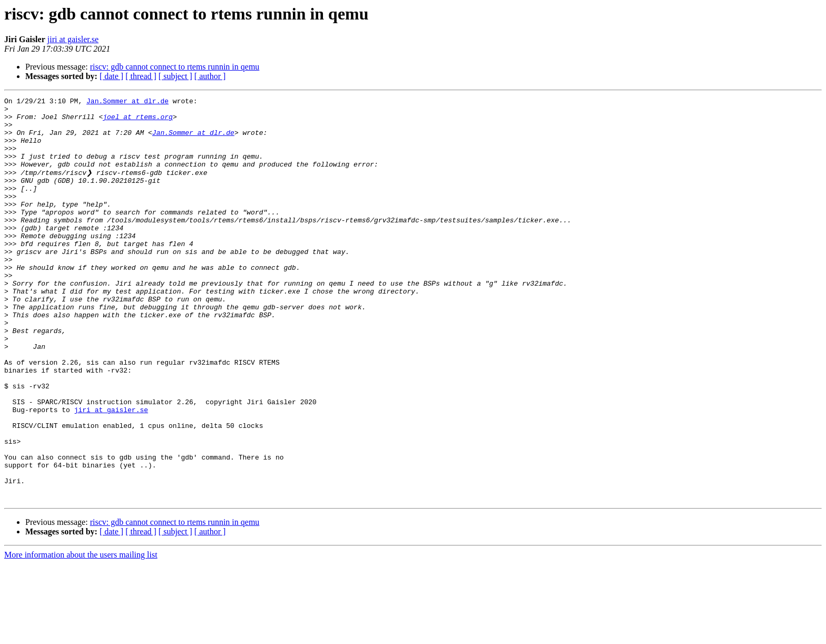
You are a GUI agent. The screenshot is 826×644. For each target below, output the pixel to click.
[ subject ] (175, 76)
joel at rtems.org (138, 121)
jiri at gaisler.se (73, 39)
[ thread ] (141, 76)
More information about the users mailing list (81, 635)
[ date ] (111, 76)
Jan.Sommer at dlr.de (127, 102)
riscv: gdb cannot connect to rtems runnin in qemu (175, 67)
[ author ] (210, 76)
